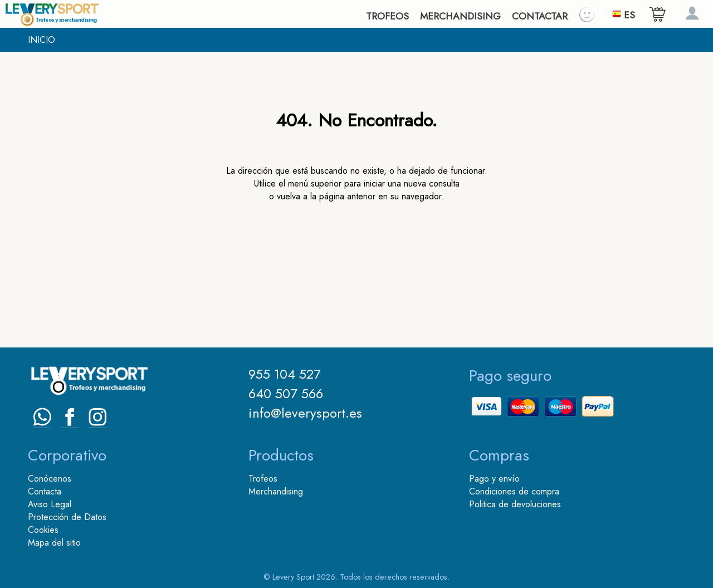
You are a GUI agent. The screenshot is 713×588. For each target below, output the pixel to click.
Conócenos (50, 479)
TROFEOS (387, 16)
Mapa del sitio (54, 543)
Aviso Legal (50, 504)
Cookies (43, 530)
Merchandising (276, 491)
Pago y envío (494, 479)
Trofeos (263, 479)
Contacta (45, 491)
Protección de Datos (67, 517)
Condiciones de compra (514, 491)
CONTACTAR (540, 16)
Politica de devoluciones (515, 504)
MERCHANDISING (460, 16)
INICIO (41, 40)
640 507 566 (286, 393)
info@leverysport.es (305, 413)
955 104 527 (285, 374)
